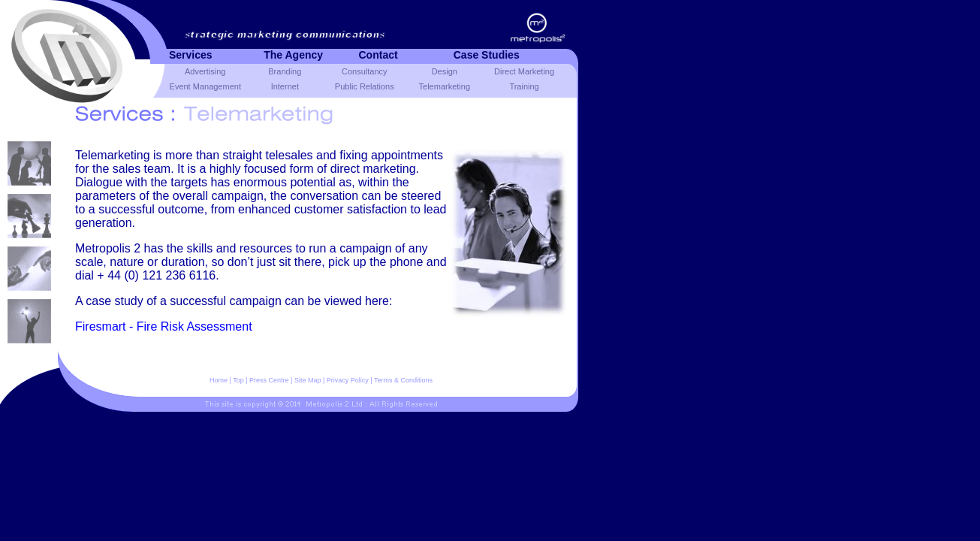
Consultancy (365, 71)
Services (191, 55)
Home (219, 380)
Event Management (205, 86)
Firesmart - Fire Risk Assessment (164, 326)
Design (445, 71)
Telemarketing (445, 86)
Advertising (205, 71)
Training (524, 86)
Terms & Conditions (403, 380)
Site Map (308, 380)
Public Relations (365, 86)
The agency (293, 55)
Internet (285, 86)
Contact (378, 55)
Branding (285, 71)
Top (238, 380)
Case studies (487, 55)
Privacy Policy (348, 380)
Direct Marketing (524, 71)
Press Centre (269, 380)
